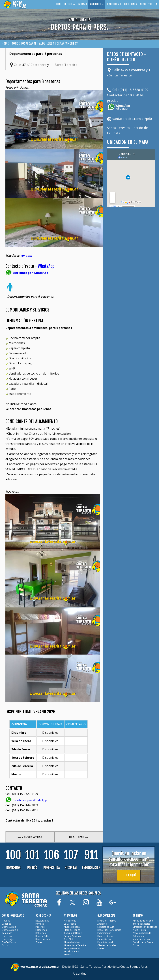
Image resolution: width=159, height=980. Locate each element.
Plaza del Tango (72, 930)
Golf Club (69, 939)
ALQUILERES (97, 4)
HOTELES (70, 4)
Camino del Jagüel (73, 933)
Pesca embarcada (142, 933)
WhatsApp (46, 266)
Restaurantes (42, 921)
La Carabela (70, 924)
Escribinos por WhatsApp (26, 800)
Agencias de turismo (143, 921)
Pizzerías (40, 927)
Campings (7, 933)
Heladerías (41, 930)
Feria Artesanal (105, 942)
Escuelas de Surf (106, 927)
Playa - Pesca (139, 930)
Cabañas (6, 924)
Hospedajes (8, 939)
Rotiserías (40, 933)
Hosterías (7, 936)
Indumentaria (104, 933)
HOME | (7, 43)
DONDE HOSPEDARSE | (25, 43)
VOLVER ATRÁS (30, 837)
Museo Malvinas (72, 942)
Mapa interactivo (141, 939)
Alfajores (102, 924)
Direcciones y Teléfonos (145, 927)
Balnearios (138, 936)
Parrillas (40, 924)
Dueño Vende (9, 942)
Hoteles (6, 921)
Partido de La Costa (143, 942)
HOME (58, 4)
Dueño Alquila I (10, 927)
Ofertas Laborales (107, 945)
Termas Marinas (72, 948)
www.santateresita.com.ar (40, 967)
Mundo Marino (71, 951)
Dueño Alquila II (10, 930)
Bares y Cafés (42, 936)
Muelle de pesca (72, 927)
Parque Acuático (72, 936)
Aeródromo (70, 921)
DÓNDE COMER (130, 4)
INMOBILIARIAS (114, 4)
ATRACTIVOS (146, 4)
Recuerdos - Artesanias (109, 930)
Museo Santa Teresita (75, 945)
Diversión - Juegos (107, 921)
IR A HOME (79, 837)
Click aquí (129, 875)
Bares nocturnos (44, 939)
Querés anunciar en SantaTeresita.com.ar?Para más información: (129, 859)
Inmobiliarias (104, 939)
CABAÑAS (82, 4)
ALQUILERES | (48, 43)
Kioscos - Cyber (105, 936)
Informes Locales (141, 924)
